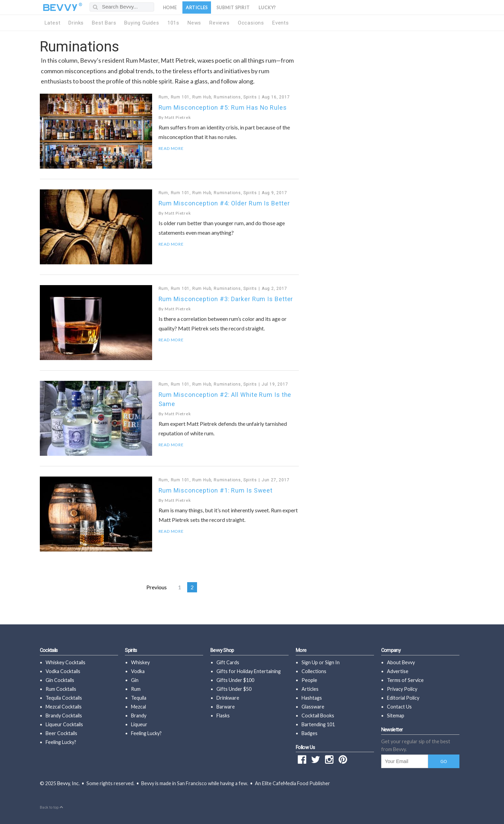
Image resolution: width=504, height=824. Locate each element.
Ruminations (227, 97)
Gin (135, 680)
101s (173, 23)
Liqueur (139, 724)
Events (281, 23)
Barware (226, 707)
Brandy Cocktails (64, 716)
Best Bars (104, 23)
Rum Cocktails (61, 689)
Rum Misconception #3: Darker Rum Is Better (226, 299)
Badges (310, 733)
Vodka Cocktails (63, 671)
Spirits (250, 97)
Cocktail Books (318, 716)
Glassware (313, 707)
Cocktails (49, 650)
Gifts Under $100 (235, 680)
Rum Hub (202, 97)
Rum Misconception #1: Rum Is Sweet (216, 490)
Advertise (398, 671)
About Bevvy (401, 662)
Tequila (139, 698)
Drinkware (228, 698)
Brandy (139, 716)
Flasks (223, 716)
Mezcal (139, 707)
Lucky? (267, 7)
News (194, 23)
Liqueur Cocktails (64, 724)
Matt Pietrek (178, 117)
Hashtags (312, 698)
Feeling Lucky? (61, 742)
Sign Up (310, 662)
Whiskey (140, 662)
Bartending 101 (318, 724)
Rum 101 (180, 97)
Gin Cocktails (60, 680)
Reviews (220, 23)
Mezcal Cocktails (64, 707)
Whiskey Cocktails (66, 662)
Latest (53, 23)
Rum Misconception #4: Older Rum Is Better (224, 203)
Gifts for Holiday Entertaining (249, 671)
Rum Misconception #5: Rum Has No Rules (223, 107)
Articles (197, 7)
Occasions (251, 23)
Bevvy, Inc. (68, 783)
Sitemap (396, 716)
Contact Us (399, 707)
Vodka (138, 671)
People (309, 680)
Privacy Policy (402, 689)
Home (170, 7)
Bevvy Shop (222, 650)
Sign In (332, 662)
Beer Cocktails (61, 733)
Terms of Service (405, 680)
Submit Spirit (233, 7)
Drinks (76, 23)
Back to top (51, 807)
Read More (171, 149)
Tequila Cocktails (64, 698)
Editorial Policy (403, 698)
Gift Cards (228, 662)
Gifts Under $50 (234, 689)
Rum (163, 97)
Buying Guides (142, 23)
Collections (314, 671)
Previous (157, 587)
